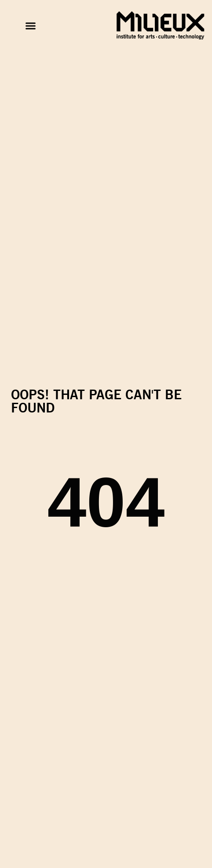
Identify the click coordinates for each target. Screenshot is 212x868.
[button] (30, 26)
